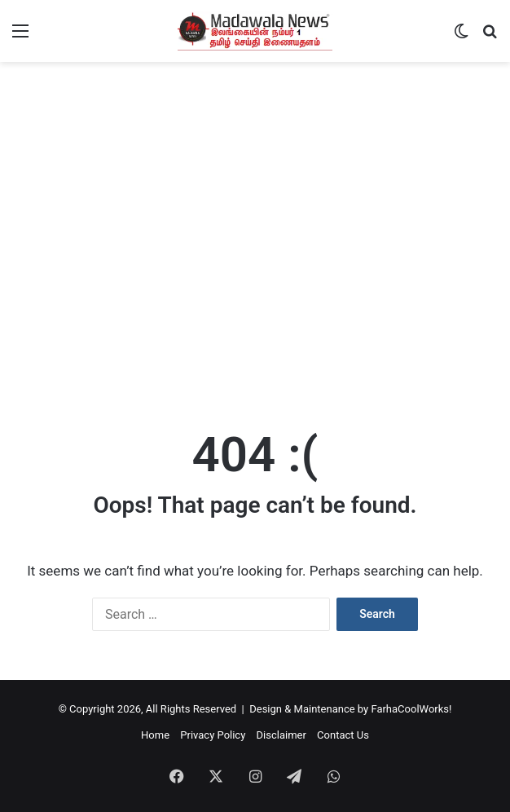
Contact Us (343, 735)
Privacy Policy (213, 735)
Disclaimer (281, 735)
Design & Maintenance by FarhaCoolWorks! (350, 709)
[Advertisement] (255, 282)
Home (155, 735)
